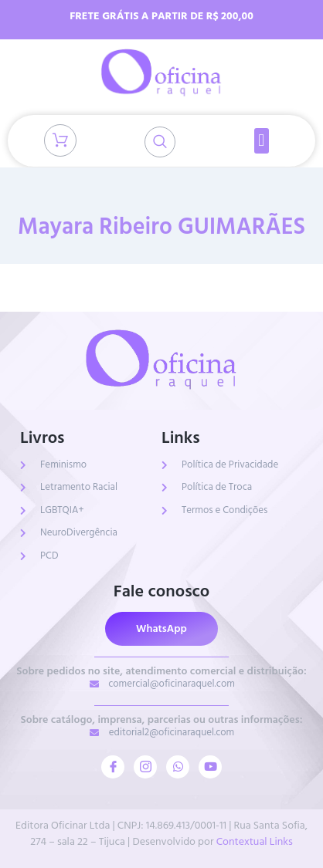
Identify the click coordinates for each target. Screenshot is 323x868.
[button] (262, 141)
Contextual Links (255, 841)
